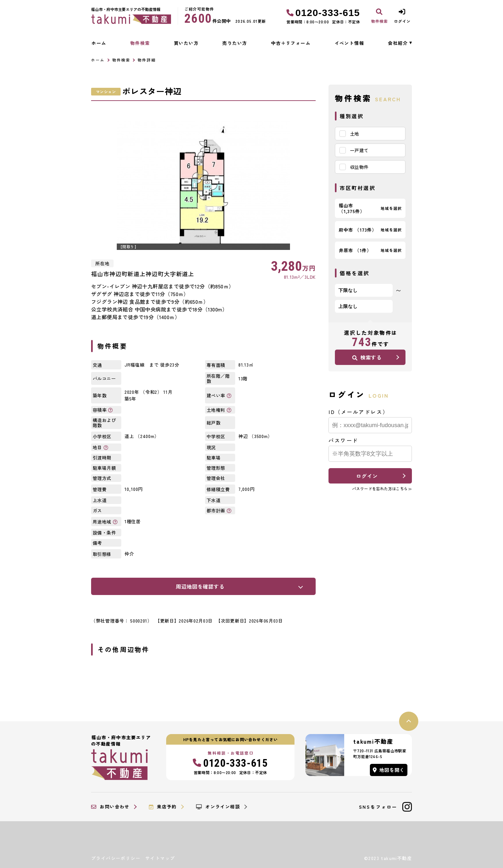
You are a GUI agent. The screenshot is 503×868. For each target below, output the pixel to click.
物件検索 (140, 43)
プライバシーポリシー (116, 858)
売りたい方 (235, 43)
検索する (367, 357)
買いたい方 (186, 43)
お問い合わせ (110, 807)
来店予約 (163, 807)
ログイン (367, 476)
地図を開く (389, 770)
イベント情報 (349, 43)
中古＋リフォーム (291, 43)
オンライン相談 (218, 807)
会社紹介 (398, 43)
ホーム (99, 43)
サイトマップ (160, 858)
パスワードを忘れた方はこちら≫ (382, 488)
